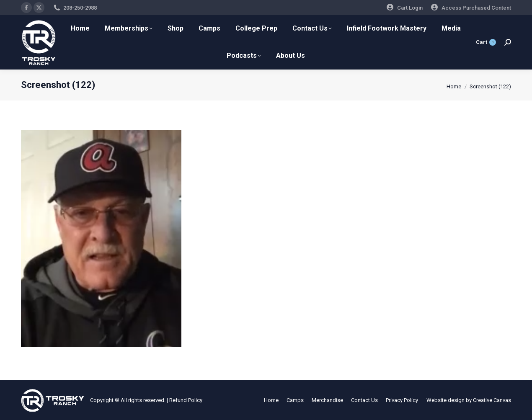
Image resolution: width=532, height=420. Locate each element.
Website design (445, 400)
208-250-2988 (80, 8)
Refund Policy (186, 400)
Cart (486, 42)
